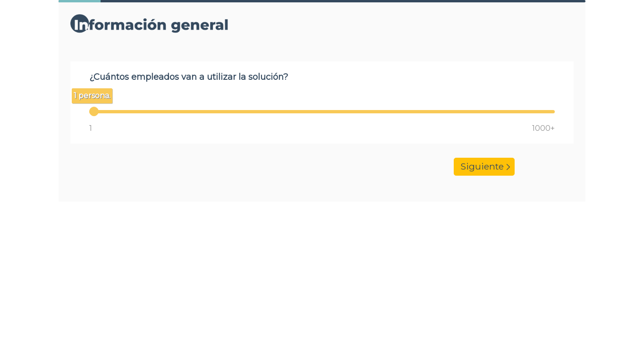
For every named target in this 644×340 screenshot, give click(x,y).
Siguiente (484, 167)
